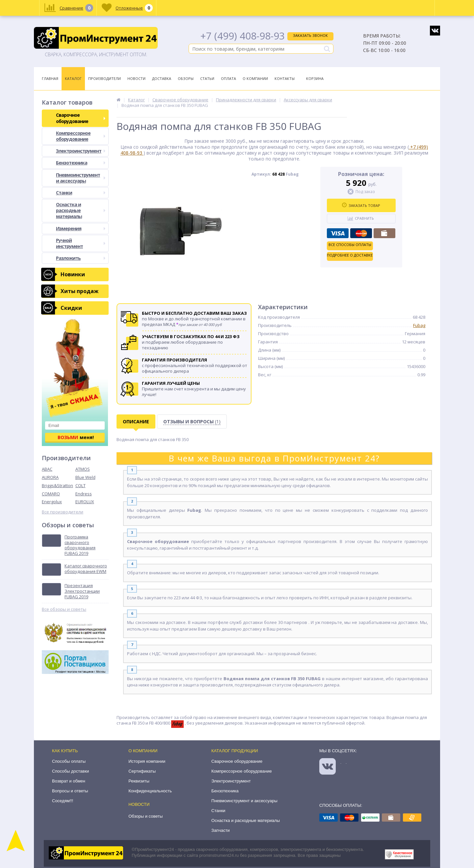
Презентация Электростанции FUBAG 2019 (82, 591)
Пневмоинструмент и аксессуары (81, 178)
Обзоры (186, 78)
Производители (105, 78)
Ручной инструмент (81, 243)
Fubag (419, 325)
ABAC (47, 469)
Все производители (63, 512)
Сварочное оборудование (81, 118)
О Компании (255, 78)
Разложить (81, 258)
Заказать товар (361, 205)
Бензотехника (81, 163)
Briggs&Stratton (57, 485)
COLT (80, 485)
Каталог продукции (235, 751)
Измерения (81, 228)
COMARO (51, 494)
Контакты (285, 78)
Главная (50, 78)
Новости (136, 78)
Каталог (73, 78)
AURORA (50, 477)
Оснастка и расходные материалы (81, 210)
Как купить (65, 751)
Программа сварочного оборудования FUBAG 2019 (80, 545)
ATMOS (83, 469)
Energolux (52, 502)
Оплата (228, 78)
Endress (84, 494)
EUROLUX (85, 502)
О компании (143, 751)
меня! (76, 437)
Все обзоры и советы (64, 609)
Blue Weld (85, 477)
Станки (81, 193)
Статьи (207, 78)
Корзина (315, 78)
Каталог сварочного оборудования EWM (86, 569)
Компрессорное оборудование (81, 136)
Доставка (162, 78)
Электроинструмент (81, 151)
